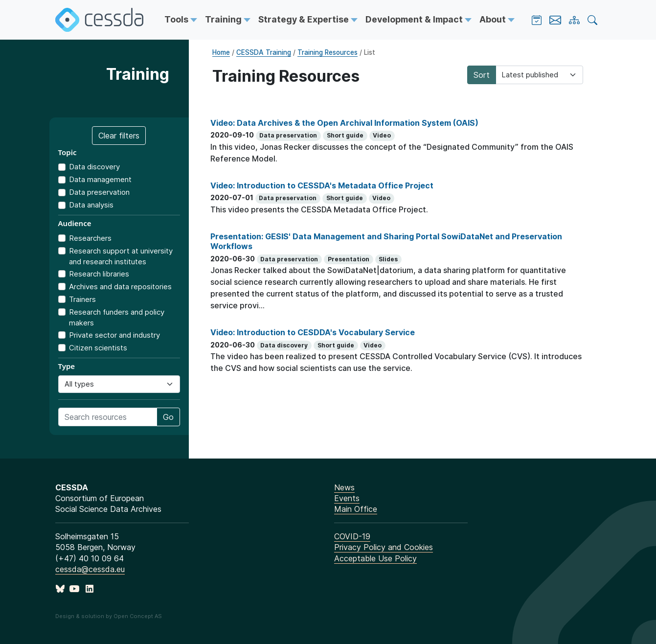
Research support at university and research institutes (121, 256)
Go (168, 417)
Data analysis (91, 205)
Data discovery (94, 167)
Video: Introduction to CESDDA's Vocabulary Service (313, 332)
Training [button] (224, 19)
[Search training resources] (108, 417)
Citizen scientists (98, 348)
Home (221, 52)
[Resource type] (119, 384)
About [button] (494, 19)
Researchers (90, 238)
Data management (100, 179)
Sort (482, 75)
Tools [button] (177, 19)
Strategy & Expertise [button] (305, 19)
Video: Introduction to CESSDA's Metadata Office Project (322, 185)
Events (347, 498)
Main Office (356, 509)
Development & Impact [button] (415, 19)
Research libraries (99, 274)
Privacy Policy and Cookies (384, 547)
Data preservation (99, 192)
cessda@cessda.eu (90, 569)
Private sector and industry (114, 335)
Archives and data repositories (120, 287)
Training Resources (328, 52)
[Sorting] (539, 75)
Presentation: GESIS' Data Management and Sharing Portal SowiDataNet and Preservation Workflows (386, 241)
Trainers (82, 299)
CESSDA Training (264, 52)
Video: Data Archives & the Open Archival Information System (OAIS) (344, 123)
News (344, 487)
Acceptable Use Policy (375, 558)
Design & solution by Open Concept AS (109, 616)
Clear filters (119, 136)
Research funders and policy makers (117, 318)
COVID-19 (352, 536)
